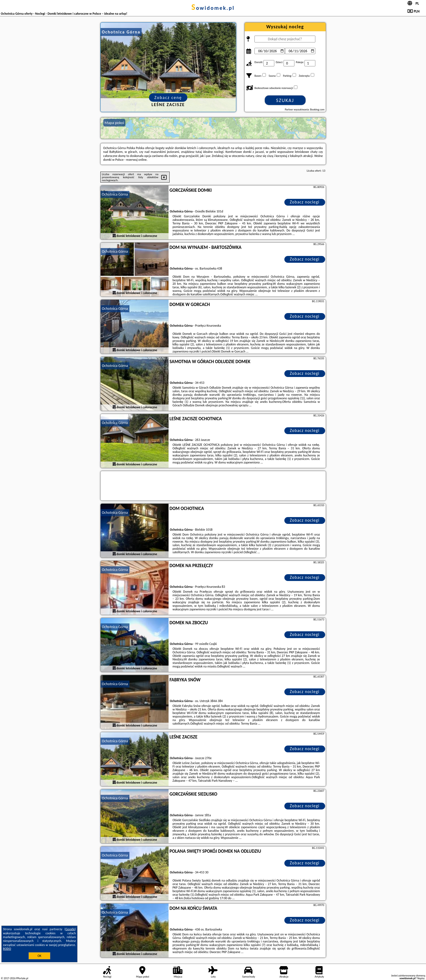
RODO (7, 949)
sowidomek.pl (213, 8)
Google (70, 929)
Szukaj (285, 100)
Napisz (421, 978)
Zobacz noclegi (305, 202)
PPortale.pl (22, 978)
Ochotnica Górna (115, 194)
